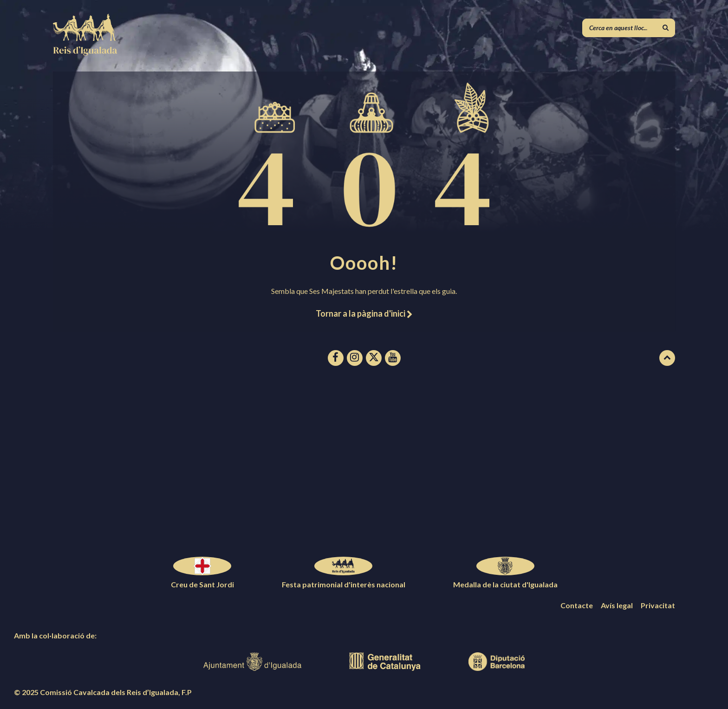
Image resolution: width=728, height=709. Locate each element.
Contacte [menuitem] (577, 605)
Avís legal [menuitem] (617, 605)
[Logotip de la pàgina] (85, 53)
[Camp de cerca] (629, 28)
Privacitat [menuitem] (658, 605)
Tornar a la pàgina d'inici (364, 313)
